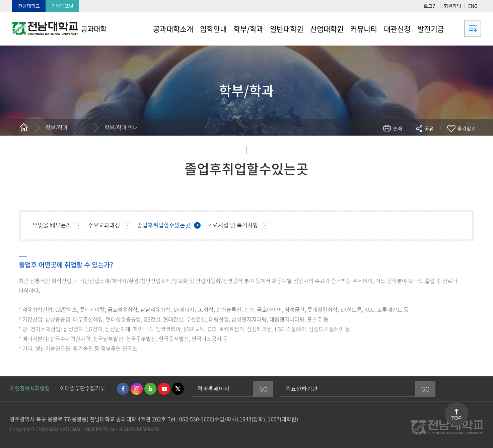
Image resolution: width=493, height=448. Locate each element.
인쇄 (398, 129)
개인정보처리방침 (30, 388)
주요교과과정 (104, 225)
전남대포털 (62, 6)
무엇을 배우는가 (52, 225)
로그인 (430, 6)
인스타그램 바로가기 (137, 389)
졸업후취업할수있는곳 (164, 225)
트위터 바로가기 (178, 389)
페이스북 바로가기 (123, 389)
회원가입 (452, 6)
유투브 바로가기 (164, 389)
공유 (429, 129)
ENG (473, 6)
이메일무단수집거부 (83, 388)
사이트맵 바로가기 (464, 28)
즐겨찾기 (467, 129)
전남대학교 (29, 6)
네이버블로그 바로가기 (150, 389)
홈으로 (24, 127)
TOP (456, 418)
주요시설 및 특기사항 (233, 225)
